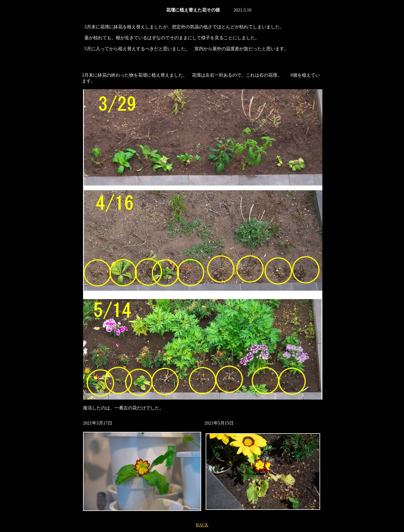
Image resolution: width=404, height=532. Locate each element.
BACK (202, 525)
